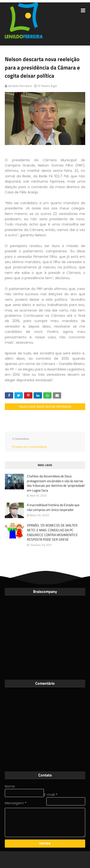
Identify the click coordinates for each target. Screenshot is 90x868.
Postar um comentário (30, 447)
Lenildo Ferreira (20, 86)
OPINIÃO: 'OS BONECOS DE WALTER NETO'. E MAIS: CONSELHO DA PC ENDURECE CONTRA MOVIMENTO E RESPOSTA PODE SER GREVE (52, 532)
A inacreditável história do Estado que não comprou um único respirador (53, 507)
